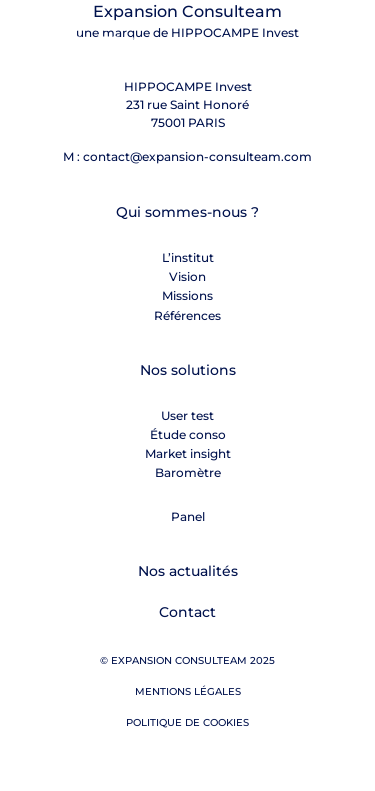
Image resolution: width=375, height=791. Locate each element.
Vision (187, 276)
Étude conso (188, 434)
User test (187, 415)
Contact (187, 612)
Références (187, 315)
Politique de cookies (187, 722)
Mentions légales (188, 691)
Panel (188, 516)
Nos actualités (188, 571)
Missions (187, 295)
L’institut (188, 257)
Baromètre (188, 472)
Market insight (188, 453)
